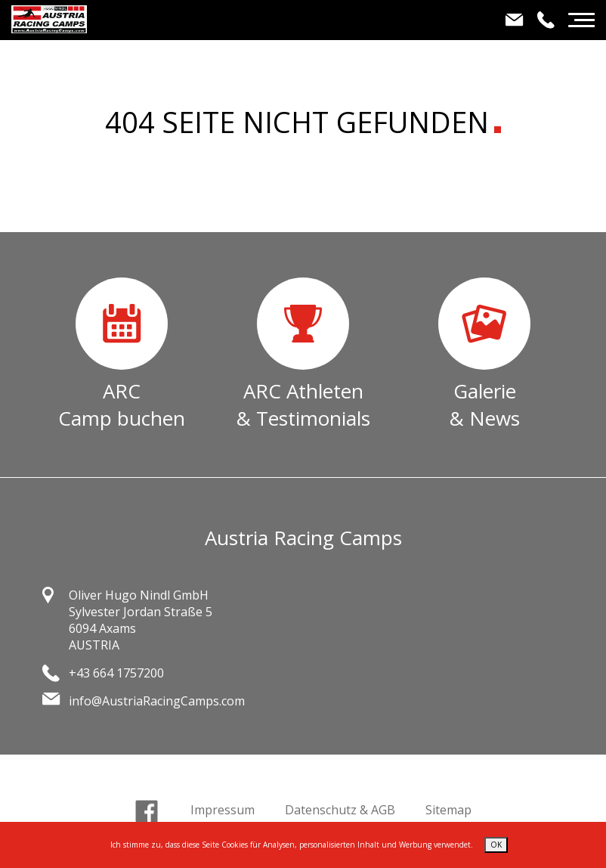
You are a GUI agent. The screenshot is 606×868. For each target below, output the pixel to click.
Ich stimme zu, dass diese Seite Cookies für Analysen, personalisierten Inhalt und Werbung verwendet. (292, 845)
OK (496, 845)
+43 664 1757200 (116, 673)
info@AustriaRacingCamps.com (157, 701)
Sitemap (448, 810)
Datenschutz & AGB (340, 810)
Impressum (223, 810)
